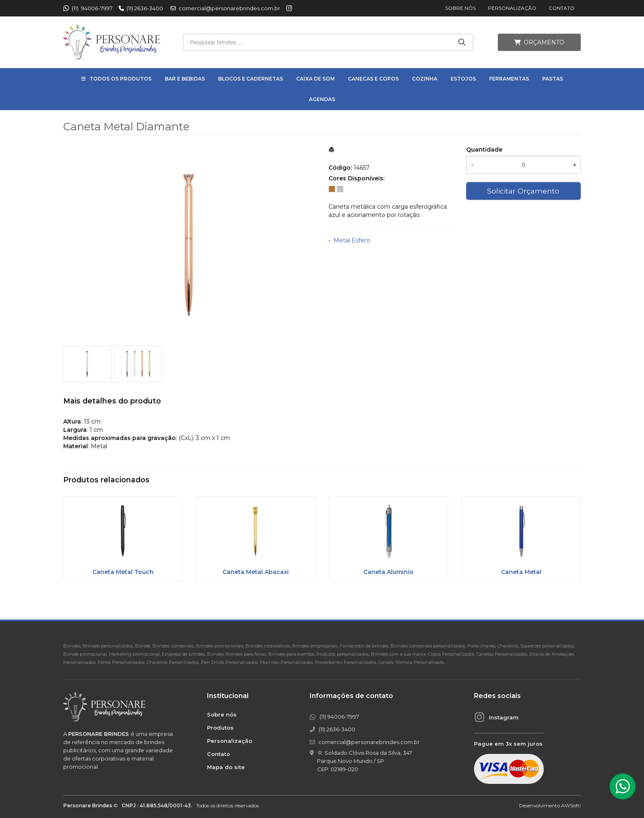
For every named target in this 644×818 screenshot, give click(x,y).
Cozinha (425, 79)
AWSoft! (571, 805)
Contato (562, 8)
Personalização (512, 8)
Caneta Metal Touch (123, 572)
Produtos (220, 728)
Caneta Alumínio (389, 572)
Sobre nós (460, 8)
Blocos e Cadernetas (251, 79)
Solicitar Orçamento (523, 191)
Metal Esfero (352, 240)
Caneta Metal (521, 572)
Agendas (322, 99)
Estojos (463, 79)
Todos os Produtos (121, 79)
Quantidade (484, 150)
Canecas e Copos (373, 79)
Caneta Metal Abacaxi (256, 572)
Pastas (553, 79)
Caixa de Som (315, 79)
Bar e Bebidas (185, 79)
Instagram (504, 717)
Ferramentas (509, 79)
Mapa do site (226, 767)
